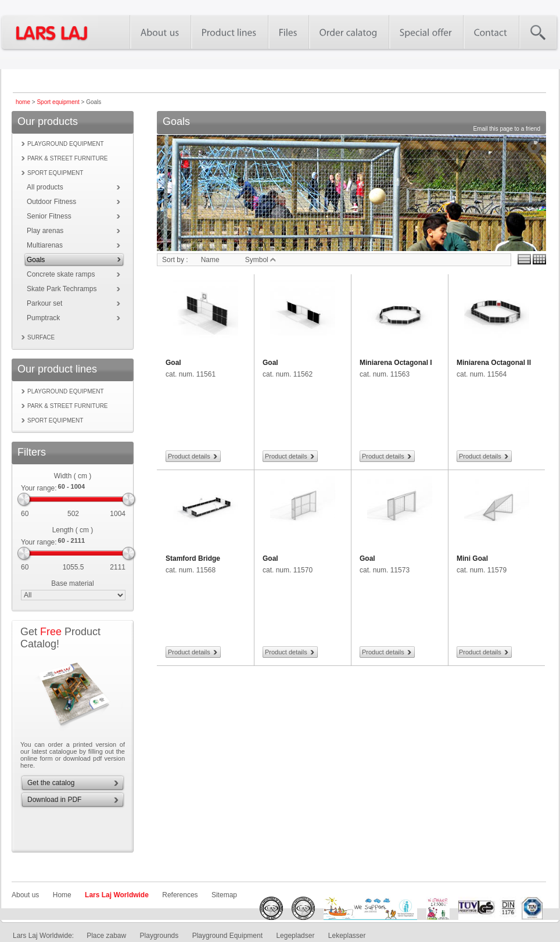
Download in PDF (54, 800)
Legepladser (295, 936)
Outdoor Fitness (51, 202)
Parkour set (44, 303)
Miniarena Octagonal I (396, 363)
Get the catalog (51, 783)
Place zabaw (106, 936)
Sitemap (224, 895)
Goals (36, 260)
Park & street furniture (68, 158)
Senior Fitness (49, 216)
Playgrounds (159, 936)
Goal (173, 363)
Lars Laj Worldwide (117, 895)
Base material (72, 583)
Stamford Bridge (193, 558)
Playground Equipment (227, 936)
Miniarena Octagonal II (494, 363)
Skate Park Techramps (62, 289)
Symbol (261, 260)
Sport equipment (58, 102)
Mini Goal (472, 558)
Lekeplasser (347, 936)
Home (62, 895)
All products (45, 187)
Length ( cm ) (73, 530)
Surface (41, 337)
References (180, 895)
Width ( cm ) (73, 476)
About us (25, 895)
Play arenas (45, 231)
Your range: (39, 488)
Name (210, 260)
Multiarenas (45, 245)
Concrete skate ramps (61, 274)
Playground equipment (66, 144)
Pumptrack (43, 318)
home (23, 102)
